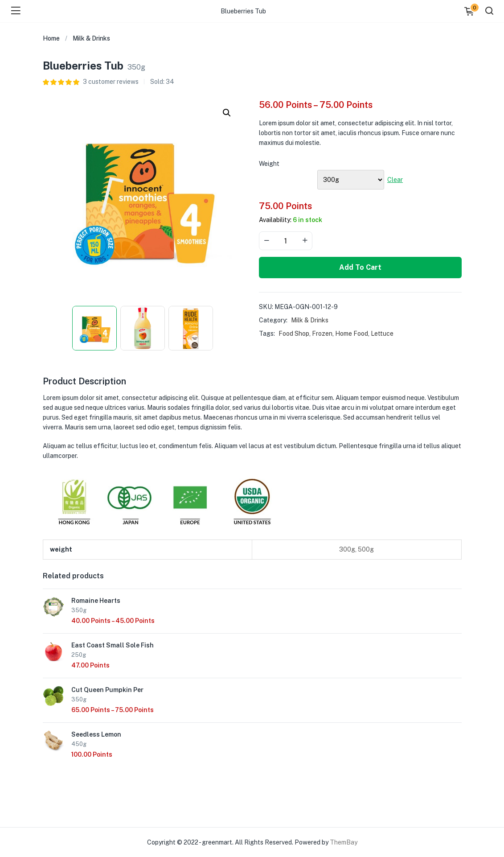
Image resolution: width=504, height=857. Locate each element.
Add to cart (360, 267)
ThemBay (344, 842)
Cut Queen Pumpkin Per (107, 690)
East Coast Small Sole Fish (113, 645)
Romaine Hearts (96, 601)
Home (51, 38)
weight (269, 164)
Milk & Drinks (91, 38)
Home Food (352, 334)
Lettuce (382, 334)
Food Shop (294, 334)
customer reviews (111, 82)
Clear (395, 180)
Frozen (322, 334)
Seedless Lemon (96, 734)
